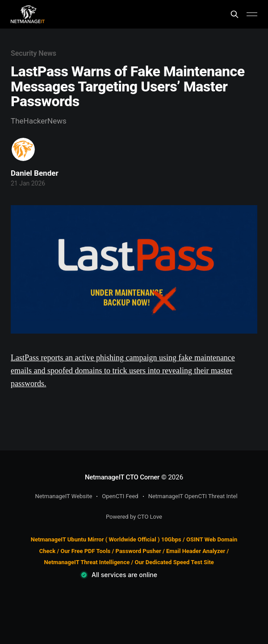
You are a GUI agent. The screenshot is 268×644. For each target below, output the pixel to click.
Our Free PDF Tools (86, 551)
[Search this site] (234, 14)
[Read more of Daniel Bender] (23, 149)
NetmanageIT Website (63, 496)
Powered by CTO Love (134, 517)
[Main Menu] (252, 14)
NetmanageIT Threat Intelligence (87, 562)
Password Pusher (138, 551)
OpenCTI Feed (120, 496)
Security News (33, 53)
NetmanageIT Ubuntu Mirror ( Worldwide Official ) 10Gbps (106, 539)
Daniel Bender (35, 173)
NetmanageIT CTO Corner (122, 477)
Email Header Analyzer (196, 551)
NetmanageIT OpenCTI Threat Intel (193, 496)
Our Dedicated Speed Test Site (174, 562)
